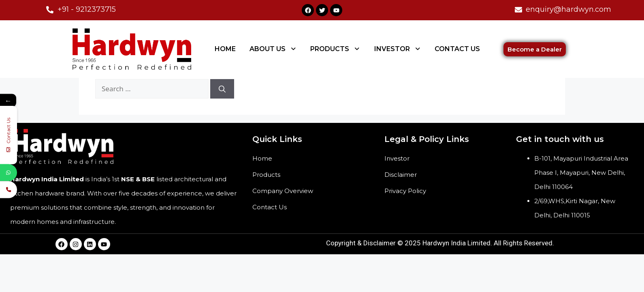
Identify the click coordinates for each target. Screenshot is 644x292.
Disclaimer (401, 175)
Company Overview (283, 191)
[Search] (222, 89)
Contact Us (270, 207)
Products (266, 175)
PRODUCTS (335, 49)
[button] (273, 49)
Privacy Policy (405, 191)
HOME (225, 49)
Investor (397, 158)
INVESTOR (398, 49)
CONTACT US (457, 49)
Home (262, 158)
